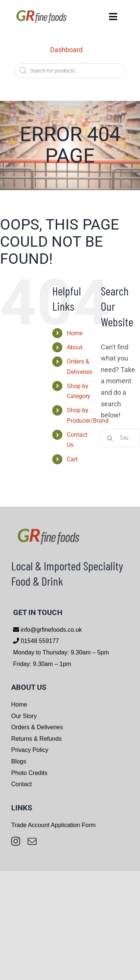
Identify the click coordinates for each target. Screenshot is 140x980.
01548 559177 (39, 641)
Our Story (24, 716)
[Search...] (120, 438)
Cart (72, 459)
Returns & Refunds (36, 739)
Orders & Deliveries (37, 727)
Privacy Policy (30, 750)
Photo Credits (29, 773)
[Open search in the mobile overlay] (70, 71)
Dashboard (66, 50)
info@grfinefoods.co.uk (50, 630)
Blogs (19, 761)
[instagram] (16, 841)
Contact (21, 784)
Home (75, 333)
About (75, 347)
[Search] (110, 438)
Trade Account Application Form (53, 825)
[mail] (32, 841)
